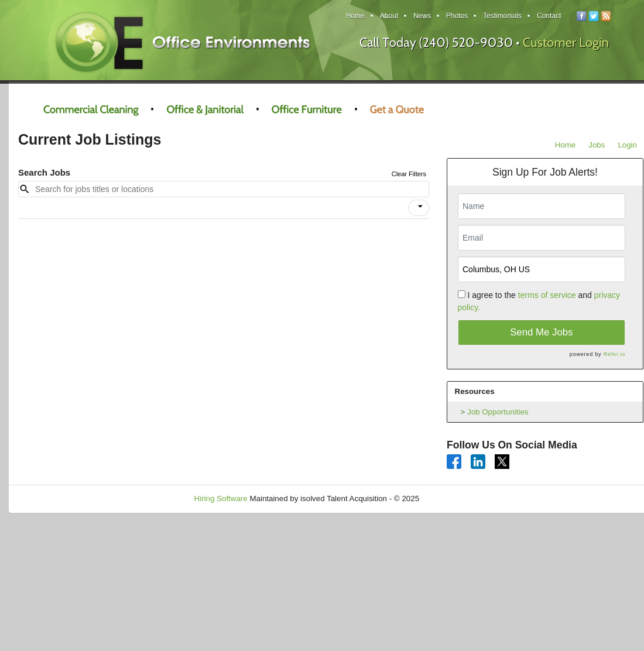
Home (566, 145)
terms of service (547, 295)
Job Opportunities (498, 412)
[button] (419, 208)
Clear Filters (409, 174)
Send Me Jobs (541, 332)
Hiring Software (221, 498)
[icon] (420, 207)
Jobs (597, 145)
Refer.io (614, 354)
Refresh (454, 498)
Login (627, 145)
